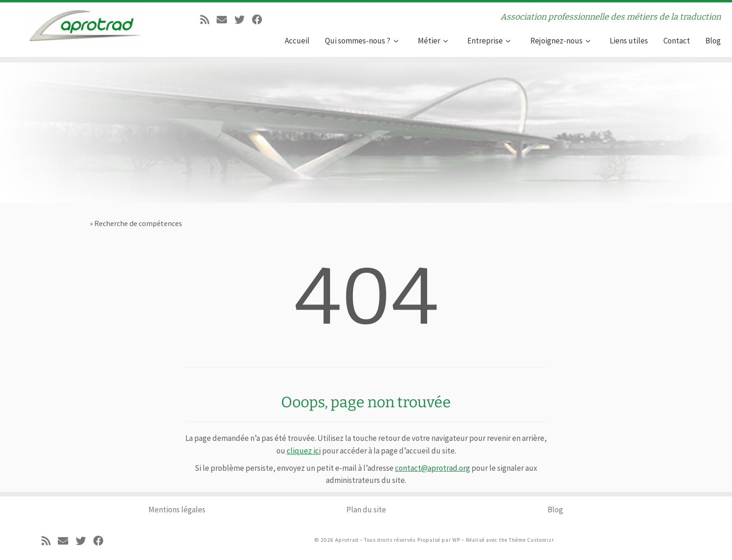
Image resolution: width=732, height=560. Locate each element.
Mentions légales (177, 510)
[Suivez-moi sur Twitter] (239, 18)
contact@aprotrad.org (433, 468)
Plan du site (366, 510)
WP (456, 540)
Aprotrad (347, 540)
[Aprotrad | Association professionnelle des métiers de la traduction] (85, 23)
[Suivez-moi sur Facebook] (257, 18)
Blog (555, 510)
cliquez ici (304, 451)
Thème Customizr (531, 540)
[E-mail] (222, 18)
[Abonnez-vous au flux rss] (205, 18)
